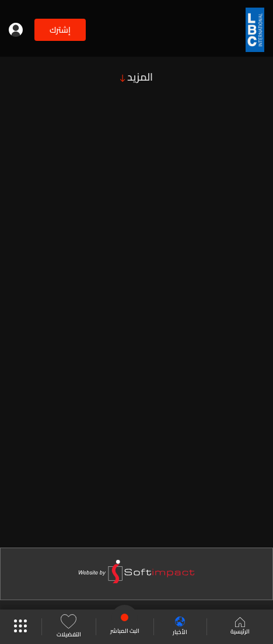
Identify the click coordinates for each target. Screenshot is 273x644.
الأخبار (180, 627)
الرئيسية (240, 627)
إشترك (60, 30)
